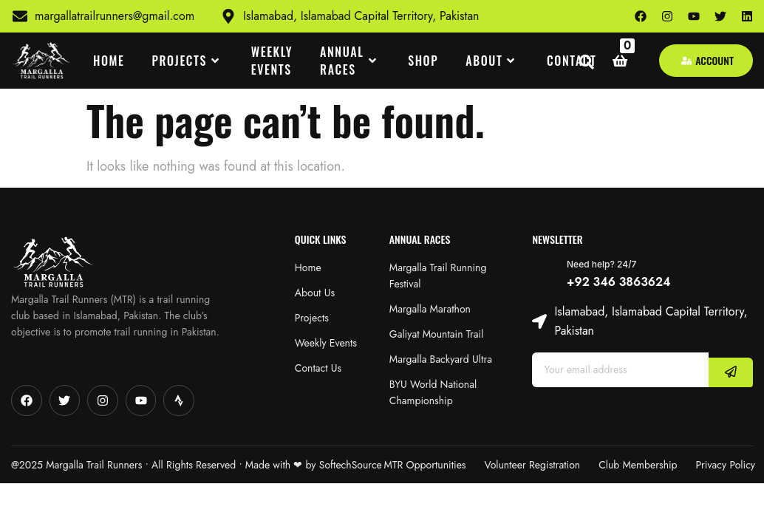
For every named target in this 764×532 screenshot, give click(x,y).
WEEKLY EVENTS (272, 61)
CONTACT (572, 61)
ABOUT (492, 61)
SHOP (423, 61)
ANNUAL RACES (350, 61)
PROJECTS (188, 61)
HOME (109, 61)
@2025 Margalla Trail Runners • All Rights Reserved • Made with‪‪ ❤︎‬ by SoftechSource (197, 465)
